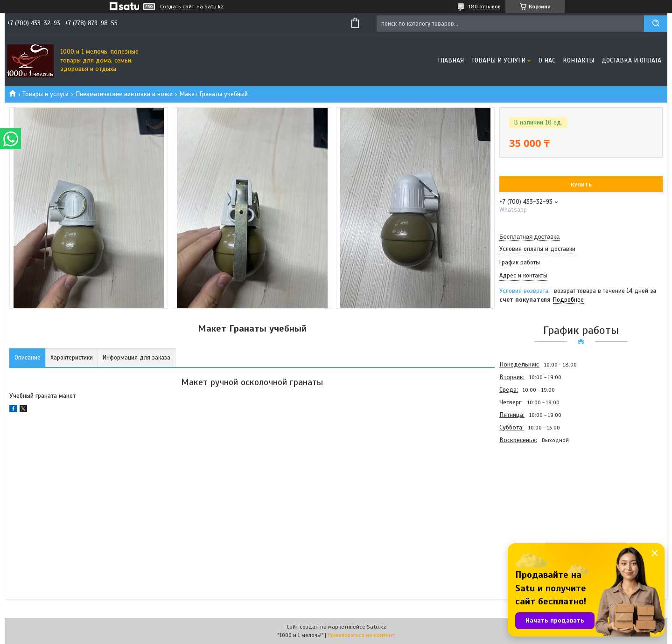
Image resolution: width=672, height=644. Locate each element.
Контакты (578, 60)
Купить (581, 185)
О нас (547, 60)
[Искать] (656, 24)
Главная (451, 60)
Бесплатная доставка (529, 237)
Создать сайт (177, 7)
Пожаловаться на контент (361, 635)
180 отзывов (485, 7)
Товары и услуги (498, 60)
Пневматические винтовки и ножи (124, 94)
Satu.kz (376, 627)
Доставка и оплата (631, 60)
